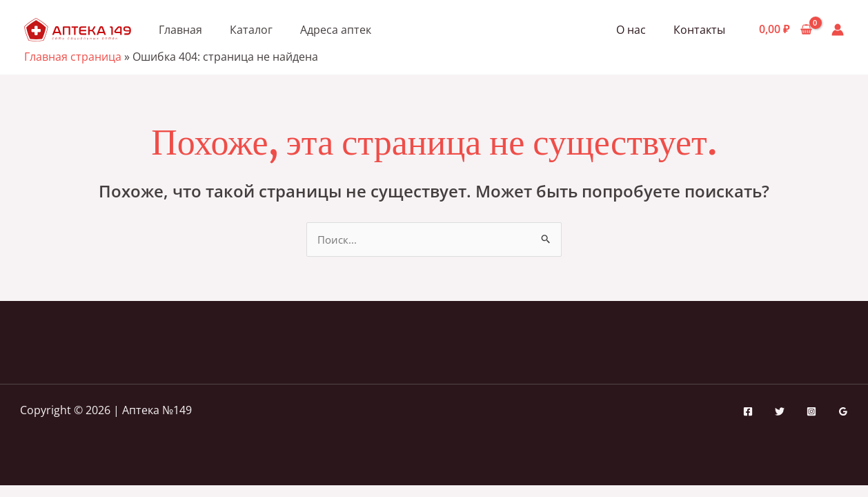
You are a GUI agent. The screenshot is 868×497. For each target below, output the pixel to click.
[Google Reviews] (843, 412)
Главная (180, 30)
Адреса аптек (336, 30)
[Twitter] (780, 412)
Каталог (251, 30)
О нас (639, 30)
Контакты (702, 30)
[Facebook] (748, 412)
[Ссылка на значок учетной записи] (838, 30)
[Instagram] (811, 412)
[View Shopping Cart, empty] (785, 30)
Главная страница (73, 57)
